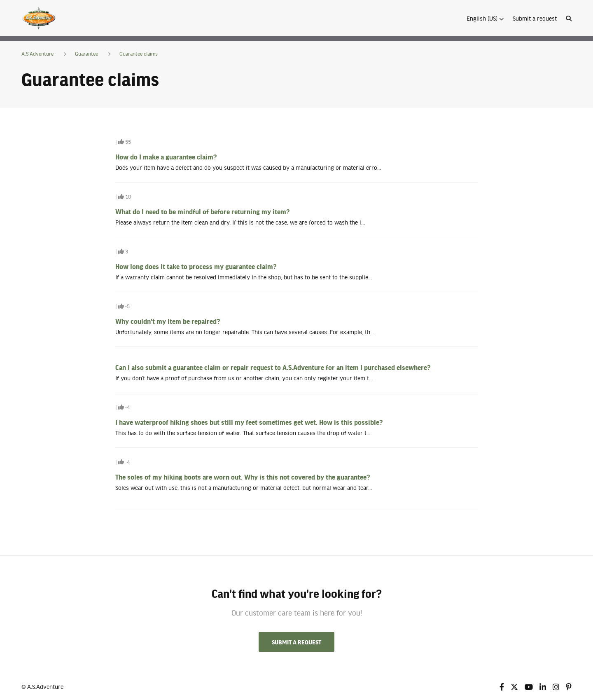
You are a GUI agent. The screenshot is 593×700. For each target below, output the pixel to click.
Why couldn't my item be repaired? (168, 321)
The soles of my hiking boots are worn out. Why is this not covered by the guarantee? (243, 477)
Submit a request (535, 18)
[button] (485, 18)
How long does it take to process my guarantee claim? (196, 266)
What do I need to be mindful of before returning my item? (202, 211)
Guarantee (86, 54)
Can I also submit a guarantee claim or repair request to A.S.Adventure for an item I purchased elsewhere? (273, 367)
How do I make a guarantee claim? (166, 157)
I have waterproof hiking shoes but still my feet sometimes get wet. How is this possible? (249, 422)
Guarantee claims (139, 54)
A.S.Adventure (37, 54)
